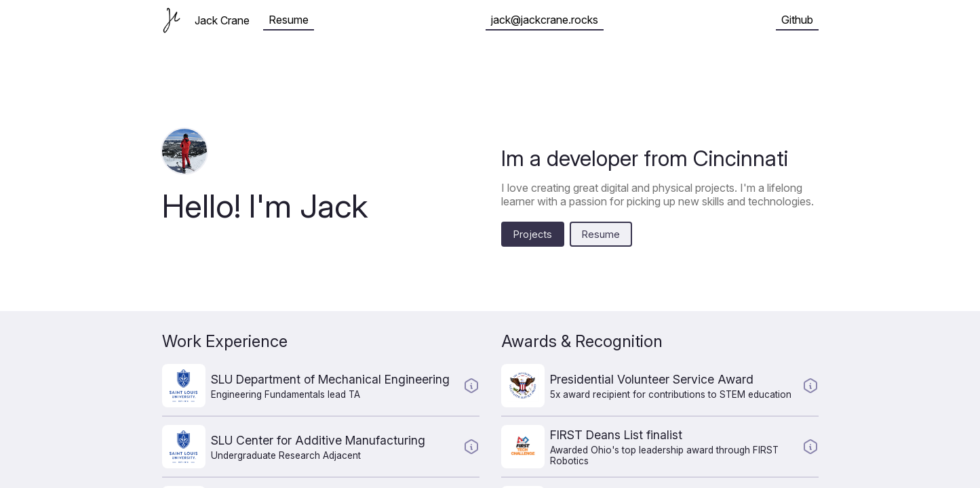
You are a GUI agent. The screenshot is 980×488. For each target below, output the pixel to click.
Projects (533, 234)
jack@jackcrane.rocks (545, 20)
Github (797, 20)
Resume (289, 20)
